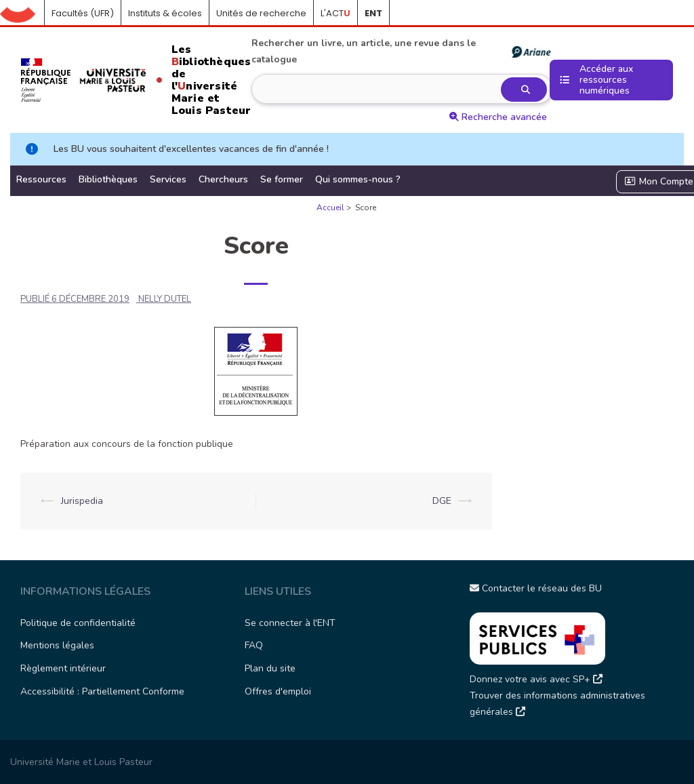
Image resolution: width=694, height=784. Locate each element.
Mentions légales (57, 645)
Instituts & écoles (165, 13)
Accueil (22, 14)
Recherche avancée (498, 117)
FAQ (254, 645)
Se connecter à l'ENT (290, 623)
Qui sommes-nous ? (358, 179)
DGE (442, 501)
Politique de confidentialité (78, 623)
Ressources (41, 179)
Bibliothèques (108, 179)
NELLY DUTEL (165, 299)
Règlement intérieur (63, 668)
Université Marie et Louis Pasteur (81, 762)
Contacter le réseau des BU (536, 588)
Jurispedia (82, 501)
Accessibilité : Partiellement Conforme (102, 691)
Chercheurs (223, 179)
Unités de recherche (261, 13)
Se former (282, 179)
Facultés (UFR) (83, 13)
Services (168, 179)
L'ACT (335, 13)
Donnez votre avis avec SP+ (536, 679)
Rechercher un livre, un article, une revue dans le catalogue (401, 51)
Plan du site (270, 668)
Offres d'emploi (278, 691)
